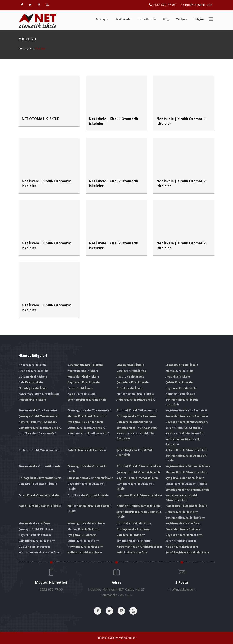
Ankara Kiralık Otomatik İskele (187, 450)
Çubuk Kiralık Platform (83, 541)
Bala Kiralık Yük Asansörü (134, 422)
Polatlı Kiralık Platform (132, 552)
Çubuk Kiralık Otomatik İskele (186, 484)
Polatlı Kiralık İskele (32, 400)
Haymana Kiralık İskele (181, 388)
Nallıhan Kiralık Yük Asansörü (39, 450)
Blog (166, 19)
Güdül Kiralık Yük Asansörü (37, 433)
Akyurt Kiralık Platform (35, 535)
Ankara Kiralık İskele (33, 365)
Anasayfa (102, 19)
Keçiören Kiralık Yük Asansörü (186, 410)
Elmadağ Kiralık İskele (33, 388)
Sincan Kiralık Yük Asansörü (38, 410)
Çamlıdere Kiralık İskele (133, 382)
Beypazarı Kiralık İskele (84, 382)
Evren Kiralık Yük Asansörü (184, 428)
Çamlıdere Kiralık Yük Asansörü (40, 428)
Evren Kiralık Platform (181, 541)
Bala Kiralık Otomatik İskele (38, 484)
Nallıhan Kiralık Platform (85, 552)
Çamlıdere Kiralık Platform (37, 541)
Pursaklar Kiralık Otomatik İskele (90, 478)
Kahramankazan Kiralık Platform (139, 547)
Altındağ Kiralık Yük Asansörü (137, 410)
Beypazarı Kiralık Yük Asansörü (187, 422)
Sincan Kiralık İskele (130, 365)
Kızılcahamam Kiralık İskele (135, 394)
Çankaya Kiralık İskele (131, 371)
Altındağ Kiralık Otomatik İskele (139, 466)
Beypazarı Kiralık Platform (184, 535)
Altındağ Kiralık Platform (134, 523)
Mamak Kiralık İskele (180, 371)
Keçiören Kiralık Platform (183, 523)
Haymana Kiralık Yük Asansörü (89, 433)
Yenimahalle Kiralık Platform (185, 518)
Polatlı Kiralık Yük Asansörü (87, 450)
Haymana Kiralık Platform (85, 547)
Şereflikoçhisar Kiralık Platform (187, 552)
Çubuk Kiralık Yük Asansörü (87, 428)
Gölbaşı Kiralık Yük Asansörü (136, 416)
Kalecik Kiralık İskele (81, 394)
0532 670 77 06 (164, 5)
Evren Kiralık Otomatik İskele (39, 495)
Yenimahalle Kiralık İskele (85, 365)
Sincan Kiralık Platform (35, 523)
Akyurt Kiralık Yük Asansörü (38, 422)
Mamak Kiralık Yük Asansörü (87, 416)
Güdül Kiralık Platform (34, 547)
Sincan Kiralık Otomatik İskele (39, 466)
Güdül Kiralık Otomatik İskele (88, 495)
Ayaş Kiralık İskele (178, 376)
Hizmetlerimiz (147, 19)
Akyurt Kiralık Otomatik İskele (138, 478)
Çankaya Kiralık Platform (36, 529)
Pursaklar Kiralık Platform (184, 529)
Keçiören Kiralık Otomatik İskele (188, 466)
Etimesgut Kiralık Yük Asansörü (89, 410)
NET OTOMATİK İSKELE (40, 119)
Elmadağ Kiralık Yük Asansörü (137, 428)
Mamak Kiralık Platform (84, 529)
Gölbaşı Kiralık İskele (33, 376)
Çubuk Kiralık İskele (179, 382)
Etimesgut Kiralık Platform (86, 523)
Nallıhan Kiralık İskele (180, 394)
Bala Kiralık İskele (31, 382)
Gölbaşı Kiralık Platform (133, 529)
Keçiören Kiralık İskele (83, 371)
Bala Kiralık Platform (131, 535)
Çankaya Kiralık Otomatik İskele (139, 472)
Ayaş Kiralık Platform (82, 535)
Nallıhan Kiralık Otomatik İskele (139, 506)
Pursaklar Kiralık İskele (83, 376)
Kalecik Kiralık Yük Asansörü (185, 433)
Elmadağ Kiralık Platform (134, 541)
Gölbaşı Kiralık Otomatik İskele (40, 478)
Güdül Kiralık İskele (130, 388)
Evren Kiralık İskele (80, 388)
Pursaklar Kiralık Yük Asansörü (187, 416)
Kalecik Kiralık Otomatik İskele (40, 506)
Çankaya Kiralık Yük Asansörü (39, 416)
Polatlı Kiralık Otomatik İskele (186, 506)
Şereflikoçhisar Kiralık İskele (87, 400)
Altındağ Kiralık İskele (34, 371)
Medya (181, 19)
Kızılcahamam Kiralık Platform (39, 552)
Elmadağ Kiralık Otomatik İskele (187, 490)
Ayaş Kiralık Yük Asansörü (85, 422)
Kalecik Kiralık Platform (182, 547)
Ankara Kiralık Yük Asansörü (136, 400)
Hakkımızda (123, 19)
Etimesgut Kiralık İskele (182, 365)
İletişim (199, 19)
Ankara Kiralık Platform (182, 512)
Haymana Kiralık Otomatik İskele (139, 495)
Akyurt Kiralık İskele (130, 376)
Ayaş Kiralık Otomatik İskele (185, 478)
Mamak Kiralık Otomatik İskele (187, 472)
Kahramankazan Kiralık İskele (39, 394)
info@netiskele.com (199, 5)
